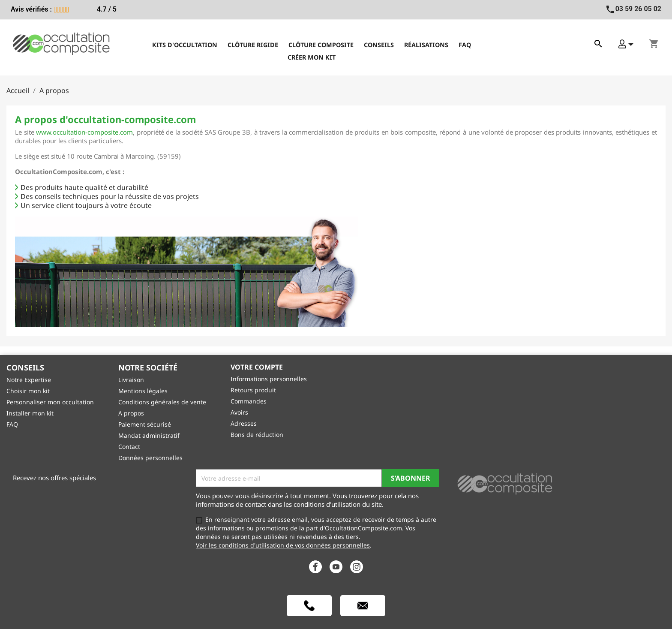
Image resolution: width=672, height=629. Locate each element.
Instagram (357, 567)
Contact (129, 447)
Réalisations (426, 45)
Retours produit (253, 390)
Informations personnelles (269, 379)
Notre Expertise (29, 380)
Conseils (379, 45)
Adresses (244, 423)
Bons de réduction (257, 435)
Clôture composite (321, 45)
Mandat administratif (149, 435)
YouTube (336, 567)
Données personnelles (150, 458)
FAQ (465, 45)
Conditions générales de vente (162, 402)
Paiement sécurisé (145, 424)
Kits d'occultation (185, 45)
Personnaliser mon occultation (50, 402)
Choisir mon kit (28, 391)
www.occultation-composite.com (84, 132)
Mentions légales (143, 391)
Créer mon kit (312, 57)
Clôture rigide (253, 45)
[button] (626, 44)
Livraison (131, 380)
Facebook (315, 567)
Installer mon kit (30, 413)
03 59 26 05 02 (633, 9)
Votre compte (257, 367)
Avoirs (239, 412)
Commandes (249, 401)
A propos (131, 413)
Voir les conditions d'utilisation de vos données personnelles (283, 545)
